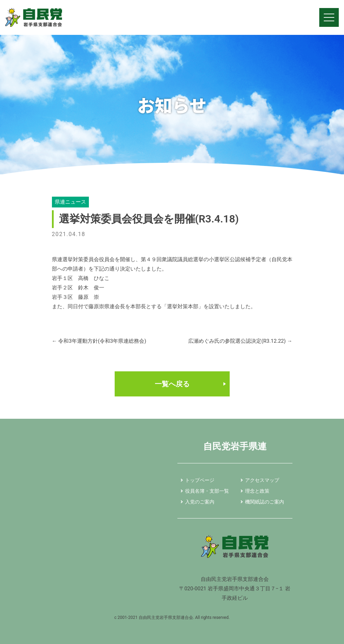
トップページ (200, 480)
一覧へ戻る (172, 384)
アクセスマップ (262, 480)
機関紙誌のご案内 (265, 502)
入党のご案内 (200, 502)
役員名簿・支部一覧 (207, 491)
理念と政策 (257, 491)
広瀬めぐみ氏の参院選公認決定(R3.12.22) (240, 341)
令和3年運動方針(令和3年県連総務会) (99, 341)
